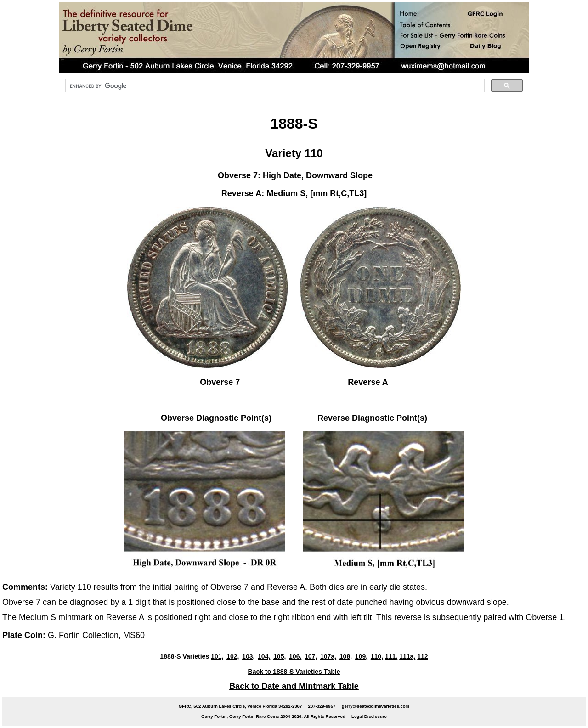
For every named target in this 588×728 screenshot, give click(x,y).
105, (280, 656)
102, (233, 656)
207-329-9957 (322, 706)
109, (361, 656)
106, (295, 656)
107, (311, 656)
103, (248, 656)
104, (264, 656)
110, (377, 656)
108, (346, 656)
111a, (407, 656)
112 (422, 656)
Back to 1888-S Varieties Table (294, 672)
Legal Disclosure (369, 716)
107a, (328, 656)
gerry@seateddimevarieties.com (376, 706)
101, (217, 656)
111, (391, 656)
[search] (274, 86)
